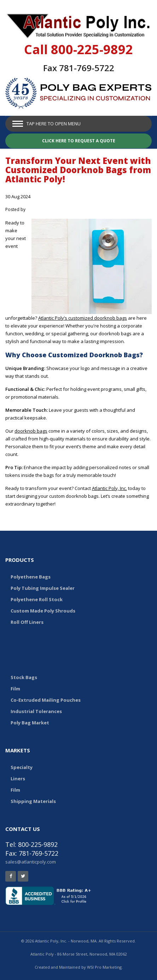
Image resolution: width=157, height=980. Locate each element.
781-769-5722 (87, 68)
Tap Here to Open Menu (54, 124)
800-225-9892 (92, 49)
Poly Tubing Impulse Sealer (43, 588)
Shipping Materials (33, 801)
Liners (18, 779)
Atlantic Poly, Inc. (109, 488)
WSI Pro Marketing (104, 967)
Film (15, 689)
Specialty (22, 767)
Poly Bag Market (30, 723)
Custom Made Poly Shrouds (43, 611)
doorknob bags (31, 431)
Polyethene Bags (31, 577)
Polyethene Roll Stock (37, 599)
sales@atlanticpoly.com (31, 862)
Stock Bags (24, 677)
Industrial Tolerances (36, 711)
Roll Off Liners (27, 622)
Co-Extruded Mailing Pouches (46, 700)
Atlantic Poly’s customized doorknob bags (83, 318)
